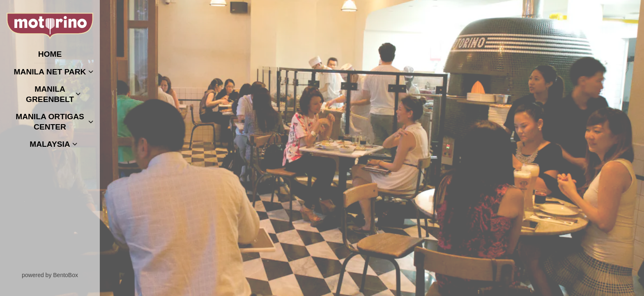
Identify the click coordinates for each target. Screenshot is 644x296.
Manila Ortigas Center (50, 122)
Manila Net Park (50, 72)
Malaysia (50, 144)
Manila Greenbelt (50, 94)
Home (52, 54)
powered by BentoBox (61, 275)
